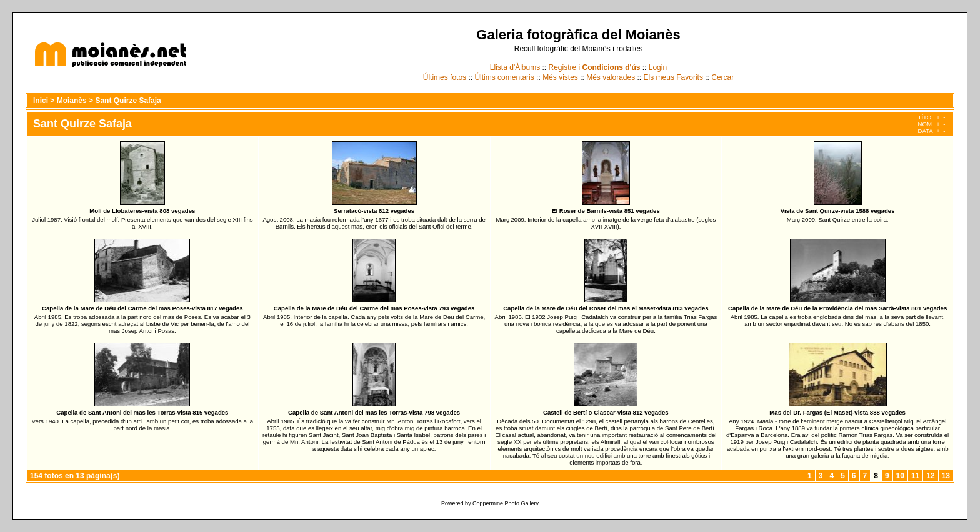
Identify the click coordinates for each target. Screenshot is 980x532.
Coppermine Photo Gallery (506, 503)
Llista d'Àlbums (515, 67)
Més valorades (611, 77)
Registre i (595, 67)
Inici (41, 101)
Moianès (72, 101)
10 (900, 476)
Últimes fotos (445, 77)
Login (658, 67)
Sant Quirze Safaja (128, 101)
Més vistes (560, 77)
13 (946, 476)
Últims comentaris (504, 77)
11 (915, 476)
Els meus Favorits (673, 77)
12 (930, 476)
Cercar (722, 77)
